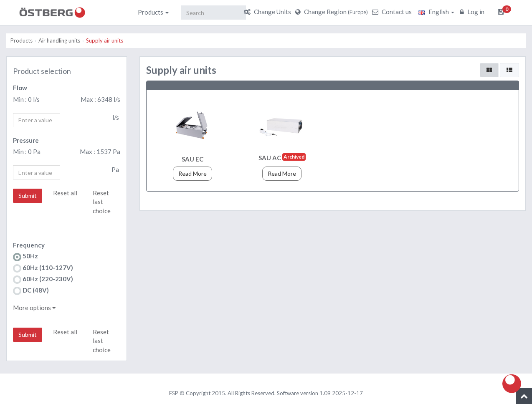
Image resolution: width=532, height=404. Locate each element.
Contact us (393, 12)
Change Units (269, 12)
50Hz (25, 256)
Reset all (65, 193)
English (436, 12)
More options (34, 308)
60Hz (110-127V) (43, 268)
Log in (473, 12)
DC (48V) (31, 291)
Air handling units (59, 40)
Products (153, 12)
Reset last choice (102, 202)
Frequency (29, 245)
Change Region (333, 12)
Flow (20, 88)
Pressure (26, 140)
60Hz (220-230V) (43, 279)
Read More (193, 173)
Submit (28, 196)
